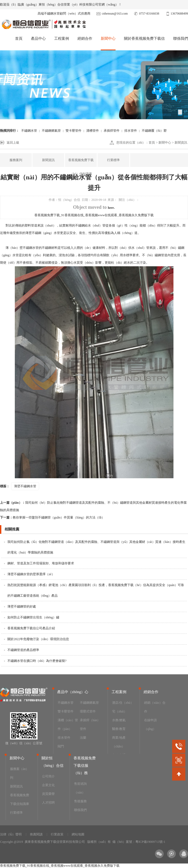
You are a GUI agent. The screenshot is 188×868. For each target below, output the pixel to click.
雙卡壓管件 (74, 131)
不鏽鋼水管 (29, 131)
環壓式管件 (88, 711)
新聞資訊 (181, 143)
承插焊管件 (112, 131)
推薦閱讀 (36, 834)
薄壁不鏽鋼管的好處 (22, 606)
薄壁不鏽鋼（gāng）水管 (43, 233)
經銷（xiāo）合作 (155, 707)
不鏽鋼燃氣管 (51, 131)
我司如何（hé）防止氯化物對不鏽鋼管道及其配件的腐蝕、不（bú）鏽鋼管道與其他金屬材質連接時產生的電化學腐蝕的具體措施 (93, 506)
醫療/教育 (119, 729)
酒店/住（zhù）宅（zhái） (123, 707)
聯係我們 (181, 39)
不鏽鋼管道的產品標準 (23, 650)
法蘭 (83, 738)
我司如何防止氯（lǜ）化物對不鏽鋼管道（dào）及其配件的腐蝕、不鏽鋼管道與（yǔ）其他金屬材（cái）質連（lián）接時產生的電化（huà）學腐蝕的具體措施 (96, 547)
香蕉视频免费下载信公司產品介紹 (31, 628)
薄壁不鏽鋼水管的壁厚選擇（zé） (31, 574)
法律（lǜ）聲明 (11, 834)
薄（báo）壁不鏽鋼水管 (21, 248)
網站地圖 (78, 834)
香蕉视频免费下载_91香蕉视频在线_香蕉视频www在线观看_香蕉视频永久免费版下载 (94, 215)
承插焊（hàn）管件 (90, 725)
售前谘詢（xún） (80, 788)
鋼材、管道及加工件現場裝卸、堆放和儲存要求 (41, 563)
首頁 (19, 39)
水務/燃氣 (119, 720)
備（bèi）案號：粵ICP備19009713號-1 (139, 842)
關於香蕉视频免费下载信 (144, 39)
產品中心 (38, 39)
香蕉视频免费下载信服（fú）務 (85, 766)
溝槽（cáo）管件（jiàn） (68, 725)
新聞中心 (108, 39)
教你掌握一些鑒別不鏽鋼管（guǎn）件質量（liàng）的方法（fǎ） (52, 517)
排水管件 (131, 131)
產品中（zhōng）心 (73, 692)
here (111, 208)
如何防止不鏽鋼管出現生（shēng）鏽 (33, 617)
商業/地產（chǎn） (119, 742)
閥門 (61, 746)
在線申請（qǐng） (150, 725)
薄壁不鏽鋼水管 (25, 486)
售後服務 (80, 801)
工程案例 (62, 39)
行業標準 (113, 160)
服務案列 (16, 160)
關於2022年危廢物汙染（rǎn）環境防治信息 (38, 639)
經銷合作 (85, 39)
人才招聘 (48, 803)
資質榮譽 (48, 794)
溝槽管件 (93, 131)
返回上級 (13, 143)
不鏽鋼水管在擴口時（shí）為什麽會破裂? (37, 661)
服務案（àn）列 (19, 773)
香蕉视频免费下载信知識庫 (20, 800)
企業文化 (48, 785)
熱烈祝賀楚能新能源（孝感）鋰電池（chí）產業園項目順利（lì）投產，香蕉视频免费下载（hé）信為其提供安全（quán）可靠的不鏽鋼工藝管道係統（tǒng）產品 (96, 590)
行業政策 (57, 834)
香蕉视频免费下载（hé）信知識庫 (81, 167)
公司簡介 (48, 776)
